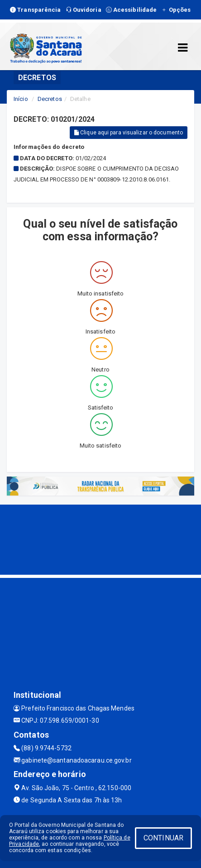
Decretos (50, 99)
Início (21, 99)
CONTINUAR (163, 838)
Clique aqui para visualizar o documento (129, 133)
